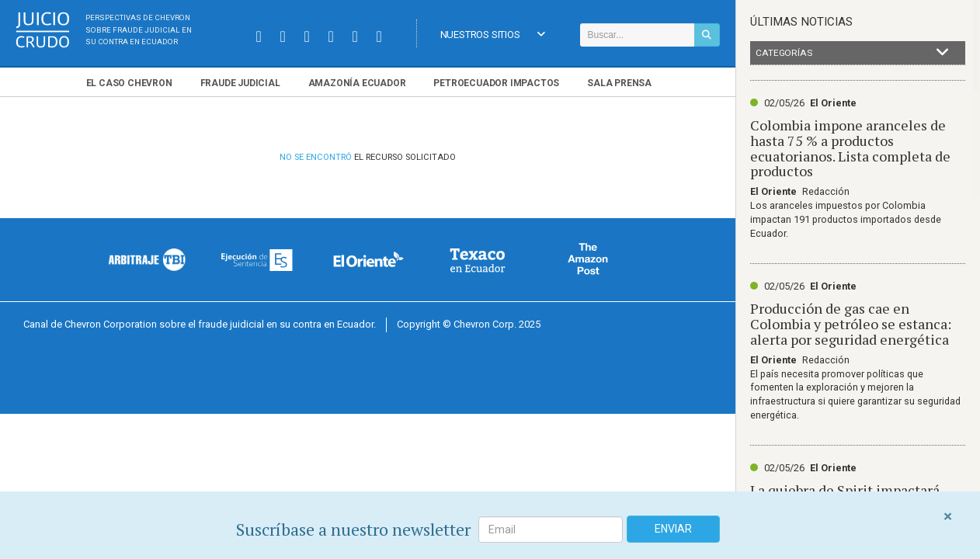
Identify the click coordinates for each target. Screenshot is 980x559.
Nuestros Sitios (493, 35)
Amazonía (357, 83)
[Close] (948, 517)
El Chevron (129, 83)
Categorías (853, 53)
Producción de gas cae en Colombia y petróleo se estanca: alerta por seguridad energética (851, 324)
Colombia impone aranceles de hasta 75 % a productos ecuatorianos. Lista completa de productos (850, 148)
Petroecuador (496, 83)
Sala (619, 83)
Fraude (240, 83)
